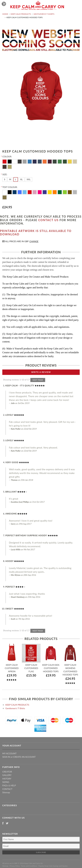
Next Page (38, 380)
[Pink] (35, 192)
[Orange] (45, 161)
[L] (16, 179)
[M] (10, 179)
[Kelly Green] (60, 161)
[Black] (10, 161)
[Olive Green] (55, 161)
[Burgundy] (50, 161)
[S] (5, 179)
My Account (9, 753)
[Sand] (10, 167)
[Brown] (5, 167)
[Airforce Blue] (40, 161)
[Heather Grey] (25, 161)
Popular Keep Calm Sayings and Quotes (53, 866)
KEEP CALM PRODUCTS (21, 14)
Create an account (24, 757)
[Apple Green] (65, 192)
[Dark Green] (60, 192)
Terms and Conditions (29, 866)
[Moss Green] (65, 161)
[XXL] (29, 179)
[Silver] (75, 192)
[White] (15, 161)
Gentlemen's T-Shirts (44, 14)
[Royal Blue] (20, 192)
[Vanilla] (75, 161)
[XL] (21, 179)
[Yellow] (70, 161)
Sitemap (6, 792)
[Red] (5, 161)
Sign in (6, 757)
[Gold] (5, 197)
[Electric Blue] (30, 161)
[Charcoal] (20, 161)
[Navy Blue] (35, 161)
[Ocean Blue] (25, 192)
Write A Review (41, 372)
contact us (48, 220)
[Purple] (45, 192)
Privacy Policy (15, 866)
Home (5, 14)
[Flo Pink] (40, 192)
